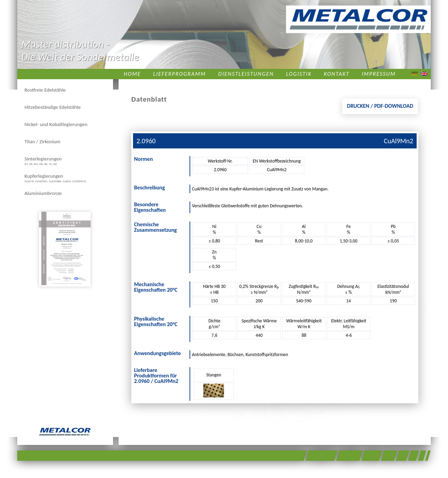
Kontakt (337, 74)
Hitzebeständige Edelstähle (53, 107)
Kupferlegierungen (55, 178)
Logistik (299, 74)
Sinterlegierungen (43, 161)
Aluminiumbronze (43, 193)
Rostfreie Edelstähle (45, 90)
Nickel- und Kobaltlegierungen (56, 124)
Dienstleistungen (246, 74)
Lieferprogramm (180, 74)
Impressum (379, 74)
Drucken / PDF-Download (380, 106)
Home (132, 74)
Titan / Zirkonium (42, 142)
